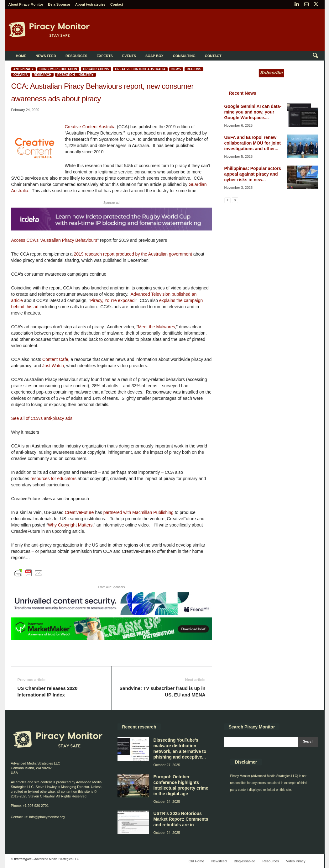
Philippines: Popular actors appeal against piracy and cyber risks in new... (253, 174)
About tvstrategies (90, 4)
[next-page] (235, 200)
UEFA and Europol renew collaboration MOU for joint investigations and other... (253, 143)
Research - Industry (76, 75)
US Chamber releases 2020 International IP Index (48, 691)
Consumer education (58, 69)
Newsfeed (219, 861)
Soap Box (154, 56)
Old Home (196, 861)
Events (129, 56)
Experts (105, 56)
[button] (315, 56)
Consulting (184, 56)
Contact (117, 4)
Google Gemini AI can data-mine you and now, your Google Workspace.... (253, 112)
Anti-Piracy (23, 69)
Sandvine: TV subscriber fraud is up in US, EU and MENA (162, 691)
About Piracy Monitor (26, 4)
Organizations (96, 69)
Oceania (21, 75)
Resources (76, 56)
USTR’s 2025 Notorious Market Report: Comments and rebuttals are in (181, 819)
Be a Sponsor (59, 4)
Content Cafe (55, 359)
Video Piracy (296, 861)
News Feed (46, 56)
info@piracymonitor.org (47, 817)
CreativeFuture (79, 512)
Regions (194, 69)
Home (21, 56)
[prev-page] (227, 200)
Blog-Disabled (244, 861)
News (176, 69)
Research (43, 75)
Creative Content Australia (140, 69)
